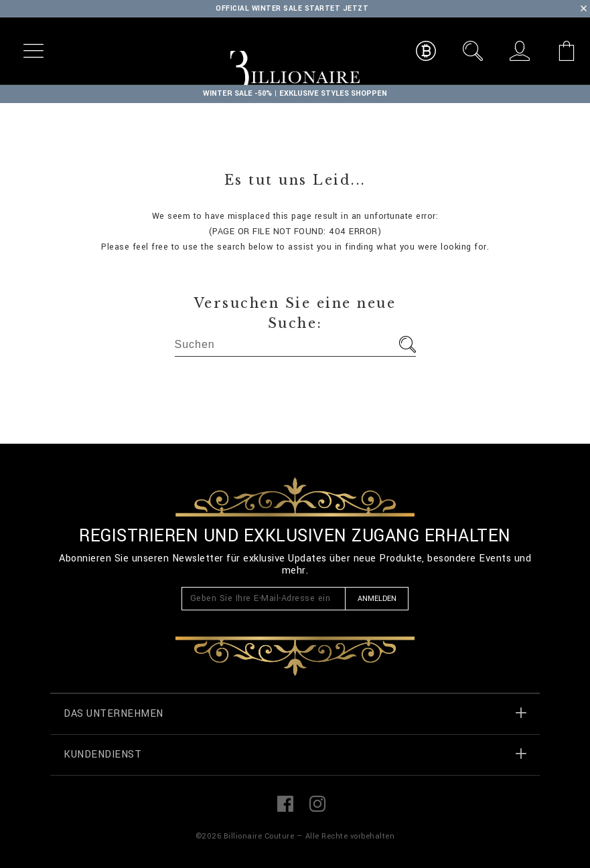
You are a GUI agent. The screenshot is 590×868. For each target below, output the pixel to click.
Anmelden (377, 599)
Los (408, 344)
